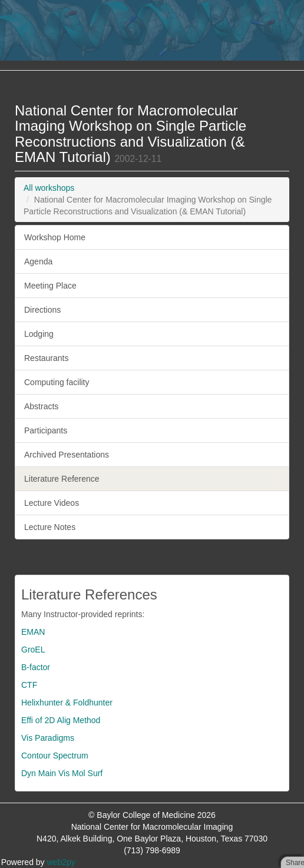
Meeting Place (50, 286)
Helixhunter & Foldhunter (67, 703)
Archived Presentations (67, 455)
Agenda (38, 261)
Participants (46, 430)
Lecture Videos (52, 503)
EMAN (33, 632)
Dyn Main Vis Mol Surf (62, 773)
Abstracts (41, 406)
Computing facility (57, 382)
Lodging (39, 334)
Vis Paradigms (48, 738)
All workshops (49, 188)
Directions (42, 310)
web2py (61, 862)
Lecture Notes (50, 527)
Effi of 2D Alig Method (61, 720)
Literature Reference (62, 479)
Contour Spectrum (55, 756)
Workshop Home (55, 237)
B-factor (36, 667)
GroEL (33, 650)
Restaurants (46, 358)
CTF (29, 685)
